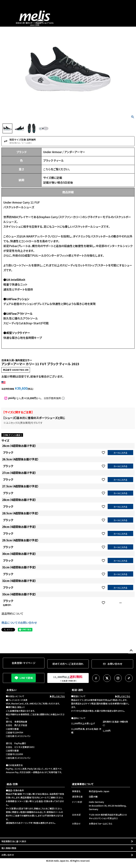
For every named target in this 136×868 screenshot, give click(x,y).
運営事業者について (83, 784)
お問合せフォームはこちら (101, 824)
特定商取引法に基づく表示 (14, 841)
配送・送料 (77, 690)
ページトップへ (131, 651)
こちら (47, 169)
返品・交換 (12, 784)
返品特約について (12, 613)
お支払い (12, 690)
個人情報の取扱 (9, 848)
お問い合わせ (8, 855)
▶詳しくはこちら (57, 696)
